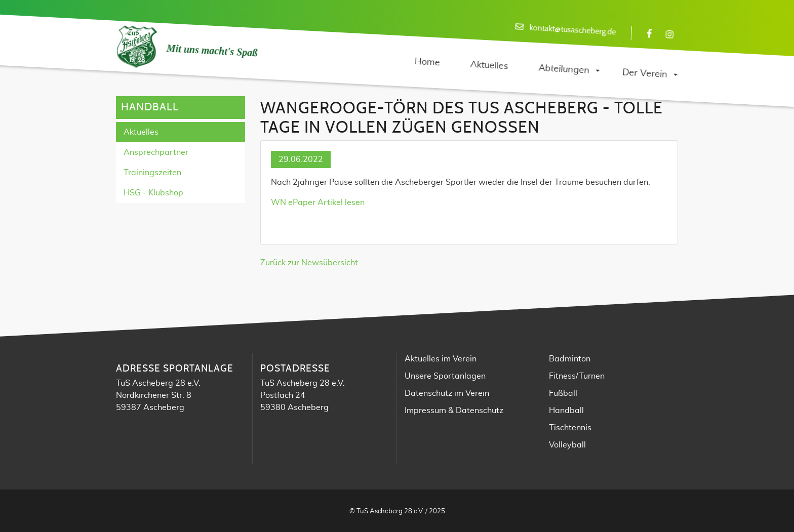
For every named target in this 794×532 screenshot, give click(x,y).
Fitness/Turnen (577, 376)
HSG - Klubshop (153, 193)
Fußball (563, 393)
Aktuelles (141, 132)
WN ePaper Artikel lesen (318, 202)
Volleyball (567, 445)
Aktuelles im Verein (441, 359)
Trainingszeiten (152, 173)
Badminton (570, 359)
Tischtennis (570, 428)
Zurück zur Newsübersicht (309, 263)
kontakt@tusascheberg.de (573, 30)
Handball (566, 411)
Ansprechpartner (156, 152)
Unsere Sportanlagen (445, 376)
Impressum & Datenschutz (454, 411)
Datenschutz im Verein (447, 393)
